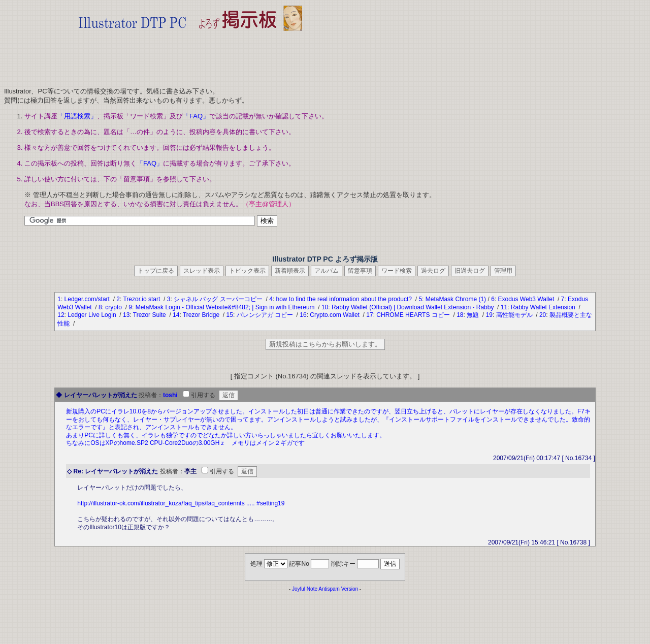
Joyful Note (305, 589)
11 (504, 307)
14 (176, 315)
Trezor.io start (142, 299)
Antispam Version (338, 589)
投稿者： (151, 395)
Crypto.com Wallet (335, 315)
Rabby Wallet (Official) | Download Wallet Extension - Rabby (414, 307)
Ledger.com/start (88, 299)
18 (460, 315)
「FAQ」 (196, 116)
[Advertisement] (190, 56)
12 (61, 315)
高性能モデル (515, 315)
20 (543, 315)
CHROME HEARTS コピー (414, 315)
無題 (474, 315)
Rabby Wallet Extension (544, 307)
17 (369, 315)
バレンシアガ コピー (266, 315)
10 (325, 307)
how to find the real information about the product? (345, 299)
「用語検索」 (77, 116)
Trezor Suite (150, 315)
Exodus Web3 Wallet (527, 299)
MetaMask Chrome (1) (456, 299)
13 (126, 315)
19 (489, 315)
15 (230, 315)
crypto (114, 307)
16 (303, 315)
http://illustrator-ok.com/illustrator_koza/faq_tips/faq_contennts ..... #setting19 (181, 503)
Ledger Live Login (93, 315)
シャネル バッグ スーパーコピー (219, 299)
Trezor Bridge (202, 315)
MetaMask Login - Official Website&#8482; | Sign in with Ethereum (226, 307)
